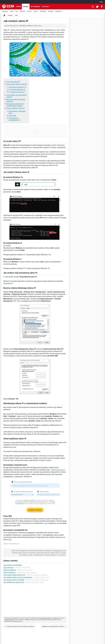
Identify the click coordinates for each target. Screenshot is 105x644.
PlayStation (5, 11)
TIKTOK (12, 11)
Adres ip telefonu (9, 572)
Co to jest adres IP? (13, 82)
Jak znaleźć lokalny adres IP (17, 84)
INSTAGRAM (43, 11)
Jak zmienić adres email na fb (14, 575)
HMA (48, 470)
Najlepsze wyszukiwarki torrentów (53, 626)
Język (101, 2)
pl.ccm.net (47, 618)
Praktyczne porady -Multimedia (37, 580)
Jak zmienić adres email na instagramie (18, 577)
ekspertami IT (58, 551)
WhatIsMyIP (8, 283)
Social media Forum (42, 577)
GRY (16, 11)
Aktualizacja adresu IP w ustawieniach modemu (15, 105)
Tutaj (46, 523)
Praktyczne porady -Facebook (37, 575)
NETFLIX (36, 11)
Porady (26, 7)
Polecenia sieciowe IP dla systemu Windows (20, 626)
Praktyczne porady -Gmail (34, 582)
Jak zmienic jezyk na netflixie (14, 580)
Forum (18, 7)
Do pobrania (35, 7)
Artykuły (46, 7)
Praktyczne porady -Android (27, 572)
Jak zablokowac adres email (14, 582)
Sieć (16, 15)
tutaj (10, 539)
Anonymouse (59, 470)
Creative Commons (9, 620)
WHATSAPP (22, 11)
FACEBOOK (51, 11)
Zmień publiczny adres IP (16, 108)
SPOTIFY (29, 11)
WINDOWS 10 (59, 11)
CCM (42, 618)
